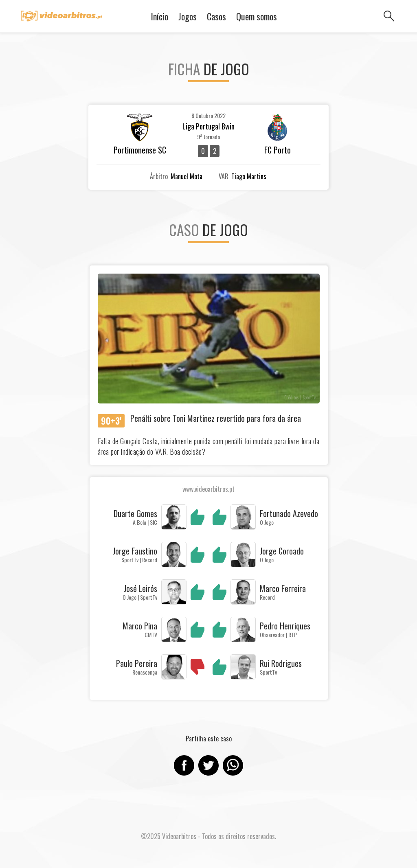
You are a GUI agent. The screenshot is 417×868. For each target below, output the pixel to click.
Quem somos (257, 16)
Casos (216, 16)
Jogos (188, 16)
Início (159, 16)
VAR (224, 176)
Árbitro (159, 176)
